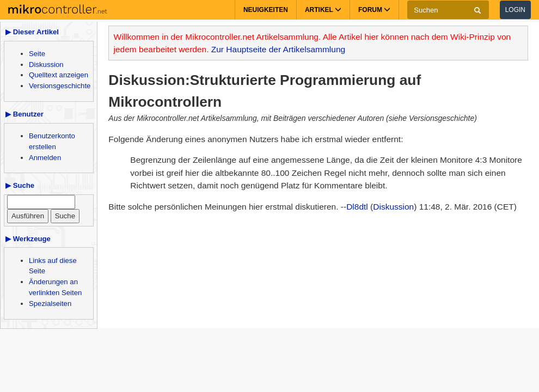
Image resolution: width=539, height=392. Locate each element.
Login (515, 10)
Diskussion (46, 65)
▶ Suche (20, 185)
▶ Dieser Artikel (32, 32)
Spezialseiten (50, 304)
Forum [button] (374, 10)
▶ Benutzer (24, 114)
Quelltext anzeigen (59, 75)
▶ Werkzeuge (28, 239)
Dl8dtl (357, 207)
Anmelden (45, 158)
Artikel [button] (323, 10)
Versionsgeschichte (60, 86)
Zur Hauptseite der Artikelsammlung (278, 49)
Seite (37, 54)
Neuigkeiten (266, 10)
